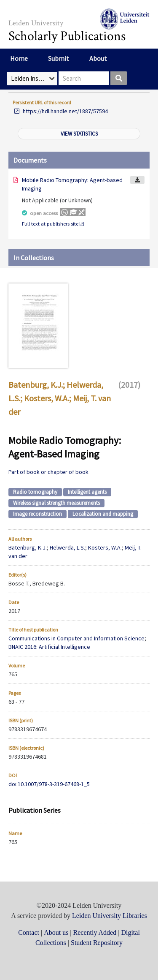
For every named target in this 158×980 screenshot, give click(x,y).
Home (19, 58)
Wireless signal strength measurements (56, 503)
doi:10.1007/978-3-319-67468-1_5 (49, 784)
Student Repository (97, 943)
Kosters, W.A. (47, 398)
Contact (29, 932)
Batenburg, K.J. (36, 385)
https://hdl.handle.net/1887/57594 (65, 111)
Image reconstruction (37, 514)
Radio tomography (35, 492)
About (98, 58)
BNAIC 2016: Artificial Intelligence (49, 647)
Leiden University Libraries (110, 916)
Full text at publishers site (50, 224)
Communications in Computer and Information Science (76, 638)
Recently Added (95, 932)
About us (56, 932)
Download (137, 180)
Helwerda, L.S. (67, 547)
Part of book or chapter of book (48, 472)
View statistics (79, 134)
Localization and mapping (103, 514)
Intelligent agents (87, 492)
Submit (59, 58)
